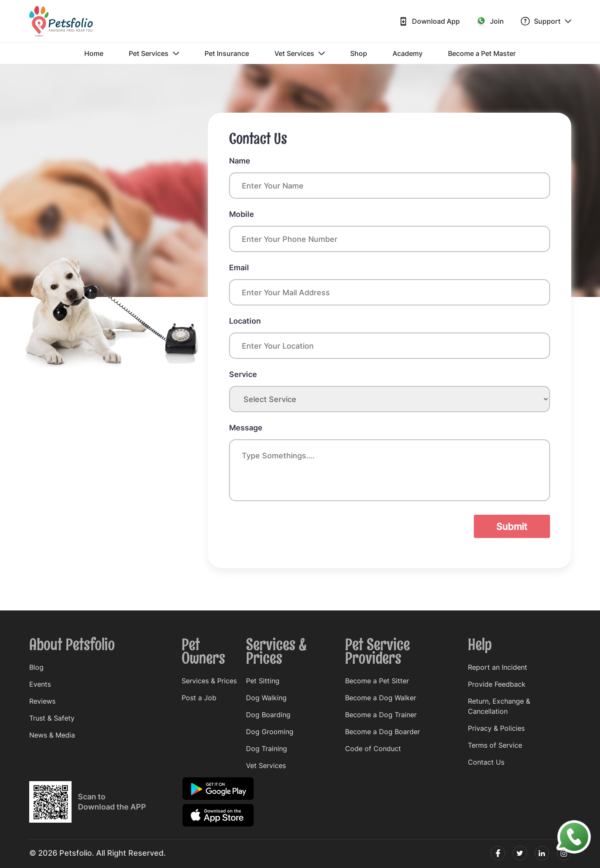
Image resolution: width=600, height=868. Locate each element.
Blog (36, 667)
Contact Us (486, 762)
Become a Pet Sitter (377, 681)
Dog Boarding (268, 715)
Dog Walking (266, 698)
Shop (359, 53)
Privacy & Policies (496, 728)
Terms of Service (495, 745)
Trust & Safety (52, 718)
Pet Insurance (227, 53)
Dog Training (267, 749)
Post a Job (199, 698)
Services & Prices (209, 681)
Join (490, 21)
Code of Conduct (373, 749)
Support (546, 21)
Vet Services (300, 53)
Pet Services (154, 53)
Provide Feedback (497, 684)
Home (94, 53)
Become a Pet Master (482, 53)
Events (40, 684)
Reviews (42, 701)
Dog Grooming (270, 732)
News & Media (52, 735)
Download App (429, 21)
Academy (408, 53)
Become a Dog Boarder (383, 732)
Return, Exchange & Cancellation (499, 706)
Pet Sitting (263, 681)
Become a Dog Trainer (381, 715)
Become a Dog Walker (381, 698)
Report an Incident (498, 667)
